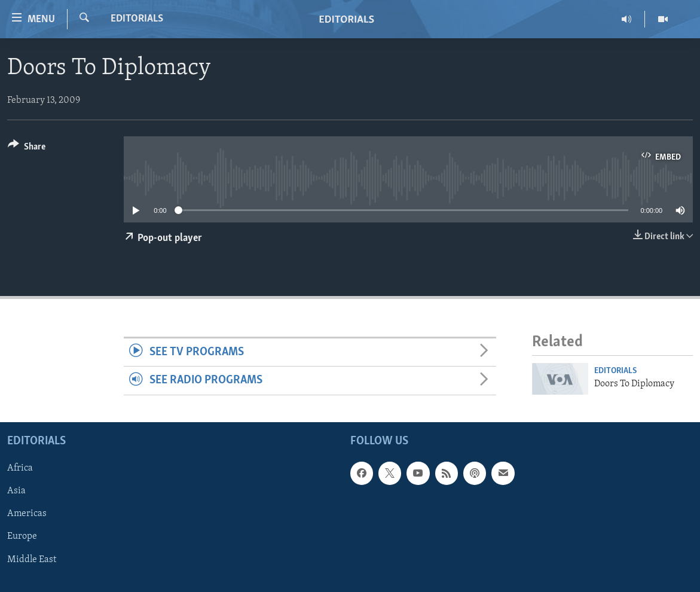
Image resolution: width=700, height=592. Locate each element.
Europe (22, 536)
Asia (16, 491)
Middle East (32, 559)
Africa (20, 468)
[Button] (27, 149)
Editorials (137, 19)
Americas (27, 514)
